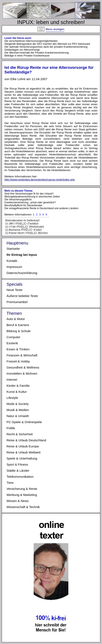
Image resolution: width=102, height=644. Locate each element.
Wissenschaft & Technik (23, 507)
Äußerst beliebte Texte (22, 296)
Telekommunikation (20, 477)
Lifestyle (12, 398)
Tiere (10, 483)
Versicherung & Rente (22, 489)
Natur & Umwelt (18, 416)
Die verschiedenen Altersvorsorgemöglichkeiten (31, 41)
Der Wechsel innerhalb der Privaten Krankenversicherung (37, 53)
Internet (12, 380)
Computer (13, 337)
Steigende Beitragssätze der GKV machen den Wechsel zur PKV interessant (47, 44)
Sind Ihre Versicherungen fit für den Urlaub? (29, 194)
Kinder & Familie (18, 386)
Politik (11, 428)
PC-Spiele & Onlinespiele (24, 422)
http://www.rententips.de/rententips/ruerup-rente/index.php (40, 180)
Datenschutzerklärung (22, 273)
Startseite (13, 249)
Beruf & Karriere (18, 325)
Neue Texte (15, 290)
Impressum (14, 267)
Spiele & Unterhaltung (22, 458)
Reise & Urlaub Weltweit (23, 452)
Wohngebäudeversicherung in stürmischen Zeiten (32, 197)
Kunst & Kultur (17, 392)
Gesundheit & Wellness (23, 367)
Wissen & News (18, 501)
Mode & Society (18, 404)
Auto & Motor (16, 319)
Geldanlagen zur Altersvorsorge (22, 50)
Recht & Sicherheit (20, 434)
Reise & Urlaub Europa (23, 446)
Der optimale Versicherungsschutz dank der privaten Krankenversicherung (46, 47)
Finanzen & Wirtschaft (22, 355)
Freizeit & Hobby (18, 361)
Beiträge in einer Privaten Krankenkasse (27, 56)
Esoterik (12, 343)
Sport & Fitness (17, 464)
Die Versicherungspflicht (18, 200)
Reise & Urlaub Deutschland (26, 440)
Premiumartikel (17, 302)
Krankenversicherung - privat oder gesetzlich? (30, 202)
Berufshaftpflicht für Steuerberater (23, 205)
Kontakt (12, 261)
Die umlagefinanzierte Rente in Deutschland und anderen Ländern (41, 208)
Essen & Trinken (18, 349)
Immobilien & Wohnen (22, 373)
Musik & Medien (18, 410)
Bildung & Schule (19, 331)
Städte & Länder (18, 471)
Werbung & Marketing (22, 495)
